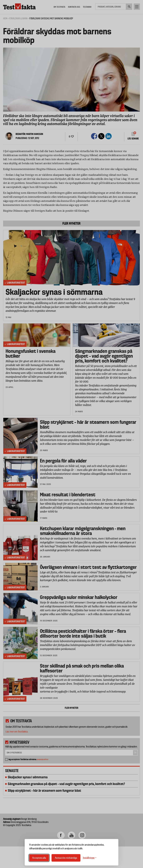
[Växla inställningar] (90, 858)
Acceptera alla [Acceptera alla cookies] (39, 858)
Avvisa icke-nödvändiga (66, 858)
